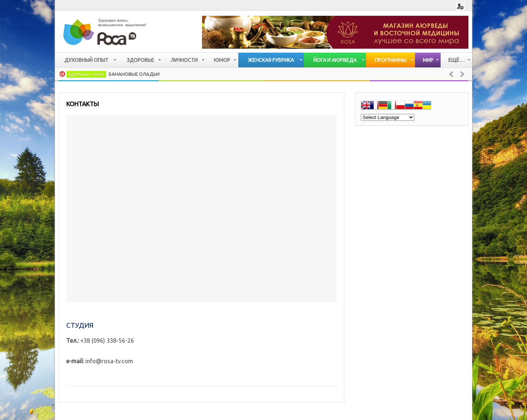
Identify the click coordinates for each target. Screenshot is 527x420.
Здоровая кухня (86, 74)
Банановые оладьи (134, 74)
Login (460, 6)
